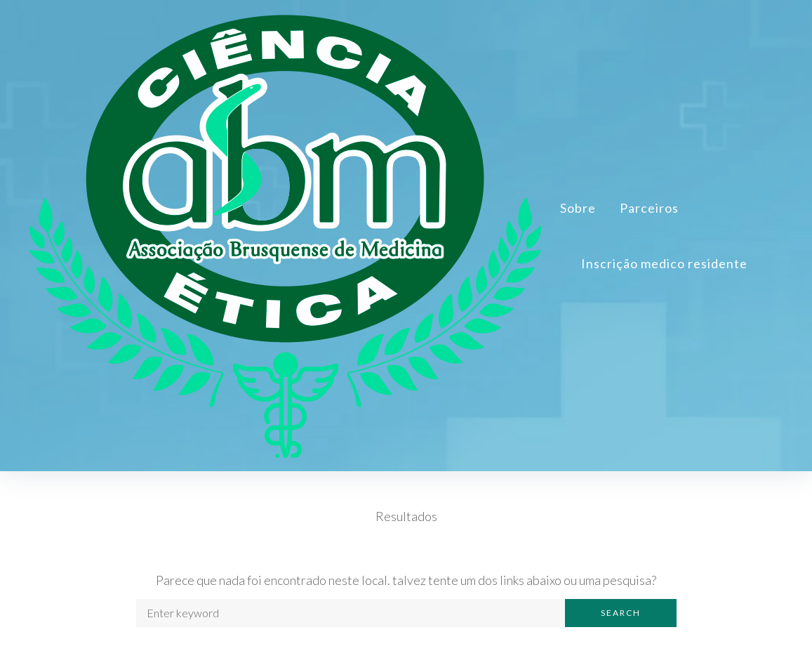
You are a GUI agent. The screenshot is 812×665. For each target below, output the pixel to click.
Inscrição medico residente (664, 265)
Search (621, 615)
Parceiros (649, 209)
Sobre (578, 209)
